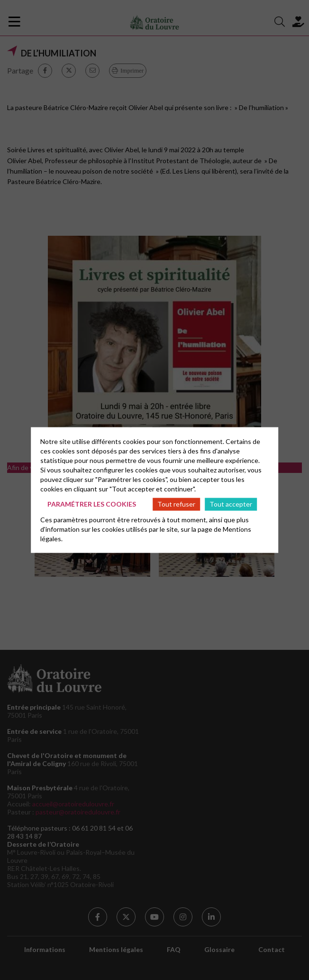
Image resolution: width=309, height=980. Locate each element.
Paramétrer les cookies (92, 504)
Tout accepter (231, 504)
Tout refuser (176, 504)
